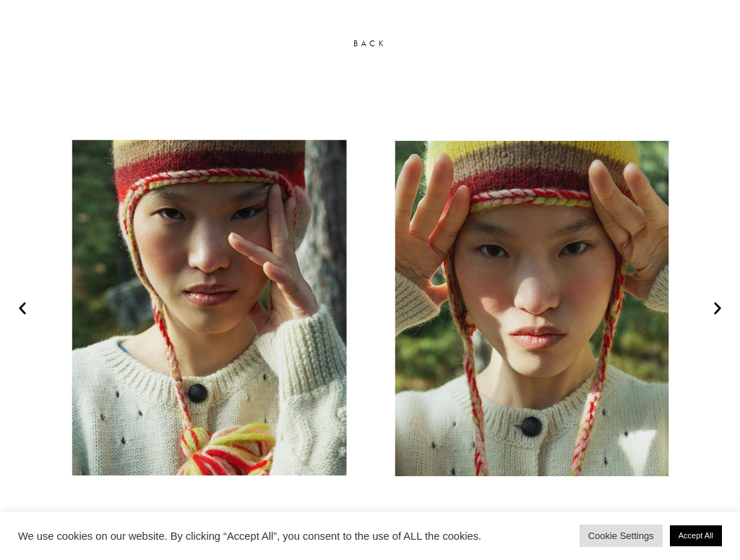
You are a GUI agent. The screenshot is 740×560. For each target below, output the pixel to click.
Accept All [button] (696, 535)
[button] (22, 308)
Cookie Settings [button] (621, 536)
